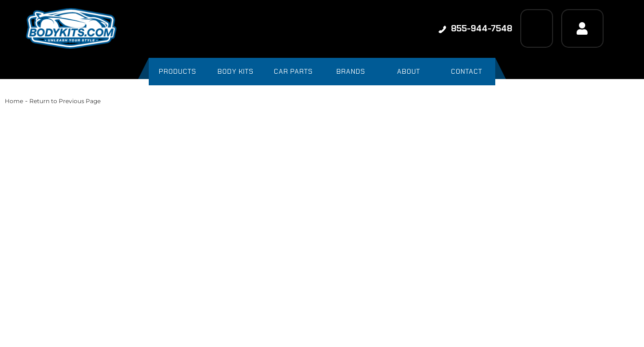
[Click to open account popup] (582, 28)
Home (14, 101)
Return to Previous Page (65, 101)
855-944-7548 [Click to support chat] (475, 28)
